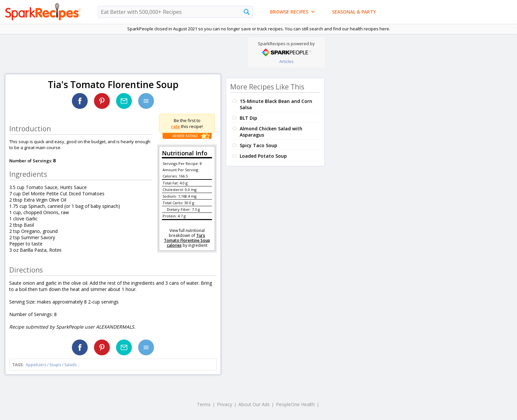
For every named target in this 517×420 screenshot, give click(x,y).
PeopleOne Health (295, 404)
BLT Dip (248, 118)
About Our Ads (254, 404)
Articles (287, 61)
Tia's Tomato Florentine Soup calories (187, 240)
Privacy (225, 404)
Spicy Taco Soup (258, 145)
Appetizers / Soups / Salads (52, 365)
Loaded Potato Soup (263, 156)
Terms (204, 404)
